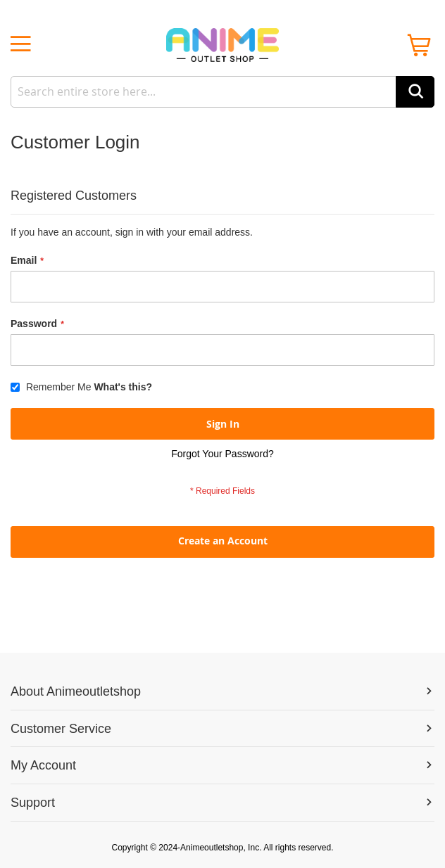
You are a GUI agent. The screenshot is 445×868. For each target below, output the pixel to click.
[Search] (415, 92)
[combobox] (222, 92)
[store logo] (222, 45)
